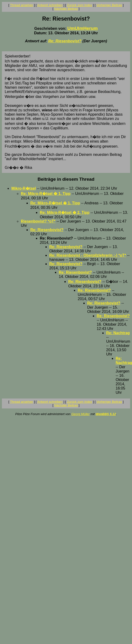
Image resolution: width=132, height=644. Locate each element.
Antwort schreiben (50, 5)
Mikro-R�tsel (24, 188)
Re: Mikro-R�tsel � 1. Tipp (46, 194)
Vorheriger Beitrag (109, 5)
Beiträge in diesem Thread (66, 179)
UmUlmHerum (82, 28)
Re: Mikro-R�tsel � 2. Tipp (65, 212)
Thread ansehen (21, 5)
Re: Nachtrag (118, 333)
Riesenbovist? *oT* (38, 221)
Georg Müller (80, 414)
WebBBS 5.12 (106, 414)
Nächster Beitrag (66, 9)
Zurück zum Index (79, 5)
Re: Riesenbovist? (65, 41)
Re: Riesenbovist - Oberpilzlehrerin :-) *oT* (88, 255)
